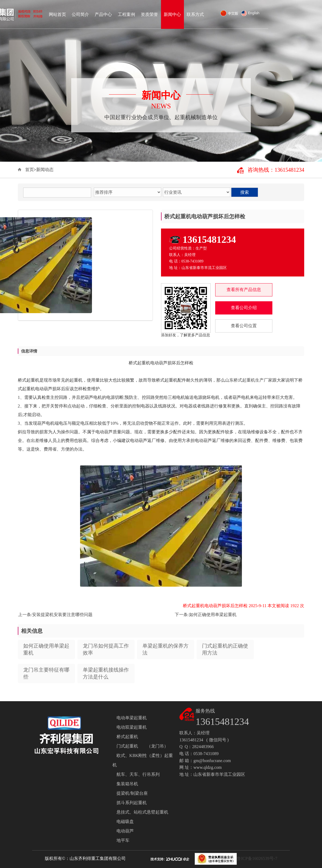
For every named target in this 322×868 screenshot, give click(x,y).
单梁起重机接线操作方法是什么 (106, 673)
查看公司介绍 (244, 308)
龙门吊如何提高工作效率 (106, 649)
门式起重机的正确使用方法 (225, 649)
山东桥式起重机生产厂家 (249, 380)
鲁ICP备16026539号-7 (257, 858)
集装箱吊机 (127, 784)
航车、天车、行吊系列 (138, 774)
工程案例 (180, 14)
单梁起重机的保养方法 (165, 649)
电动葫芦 (125, 831)
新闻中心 (226, 14)
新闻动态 (45, 170)
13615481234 (209, 240)
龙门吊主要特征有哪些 (46, 673)
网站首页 (111, 14)
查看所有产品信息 (244, 290)
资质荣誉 (203, 14)
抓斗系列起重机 (132, 803)
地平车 (123, 840)
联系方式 (249, 14)
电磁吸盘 (125, 822)
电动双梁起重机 (132, 727)
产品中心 (157, 14)
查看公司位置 (244, 326)
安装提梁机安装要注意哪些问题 (62, 615)
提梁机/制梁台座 (132, 793)
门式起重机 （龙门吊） (142, 746)
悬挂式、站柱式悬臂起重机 (142, 812)
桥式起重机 (127, 737)
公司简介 (134, 14)
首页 (29, 170)
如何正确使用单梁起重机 (213, 615)
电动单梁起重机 (132, 718)
